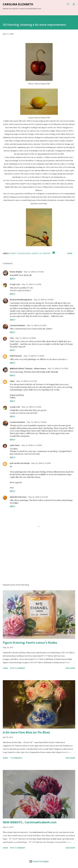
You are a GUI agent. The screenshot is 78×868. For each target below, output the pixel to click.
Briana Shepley (16, 272)
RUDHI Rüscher (16, 356)
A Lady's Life (15, 284)
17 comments (16, 758)
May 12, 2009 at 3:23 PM (32, 284)
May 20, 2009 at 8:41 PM (38, 497)
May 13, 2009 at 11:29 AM (34, 356)
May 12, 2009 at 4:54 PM (44, 300)
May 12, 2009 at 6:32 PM (37, 325)
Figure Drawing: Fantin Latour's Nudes (30, 643)
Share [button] (70, 253)
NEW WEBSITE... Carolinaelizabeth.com (30, 822)
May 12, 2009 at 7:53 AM (34, 272)
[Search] (68, 4)
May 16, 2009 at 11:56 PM (32, 445)
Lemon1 (35, 253)
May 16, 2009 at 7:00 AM (37, 422)
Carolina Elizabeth (18, 4)
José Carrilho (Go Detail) (20, 463)
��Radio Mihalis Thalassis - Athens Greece (28, 368)
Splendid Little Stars (18, 497)
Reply (13, 279)
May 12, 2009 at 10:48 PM (26, 338)
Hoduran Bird (24, 253)
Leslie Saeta (15, 445)
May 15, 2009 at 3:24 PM (32, 407)
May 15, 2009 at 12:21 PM (27, 381)
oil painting (45, 253)
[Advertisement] (39, 559)
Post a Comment (18, 668)
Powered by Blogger (39, 861)
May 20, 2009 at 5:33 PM (41, 463)
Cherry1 (13, 253)
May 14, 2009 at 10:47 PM (58, 368)
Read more (70, 668)
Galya (12, 381)
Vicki (12, 338)
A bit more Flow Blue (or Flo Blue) (26, 732)
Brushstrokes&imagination (21, 300)
